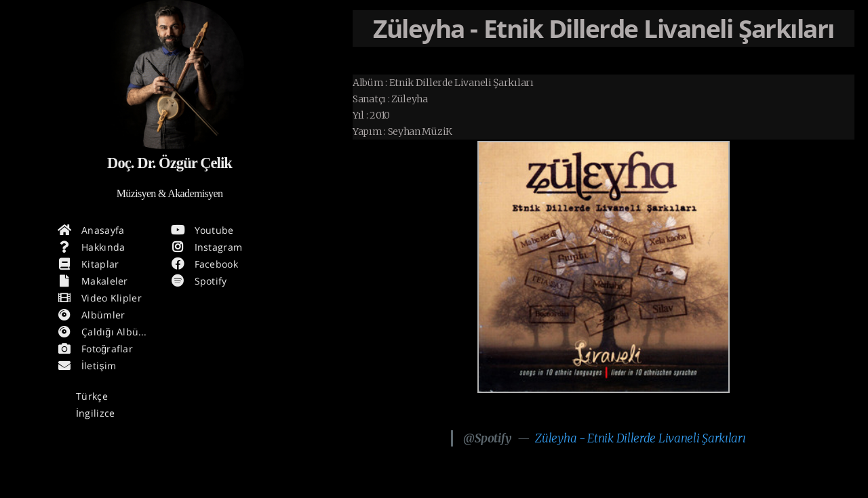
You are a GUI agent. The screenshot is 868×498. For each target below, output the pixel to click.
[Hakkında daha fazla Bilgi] (170, 75)
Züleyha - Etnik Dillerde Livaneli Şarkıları (640, 438)
